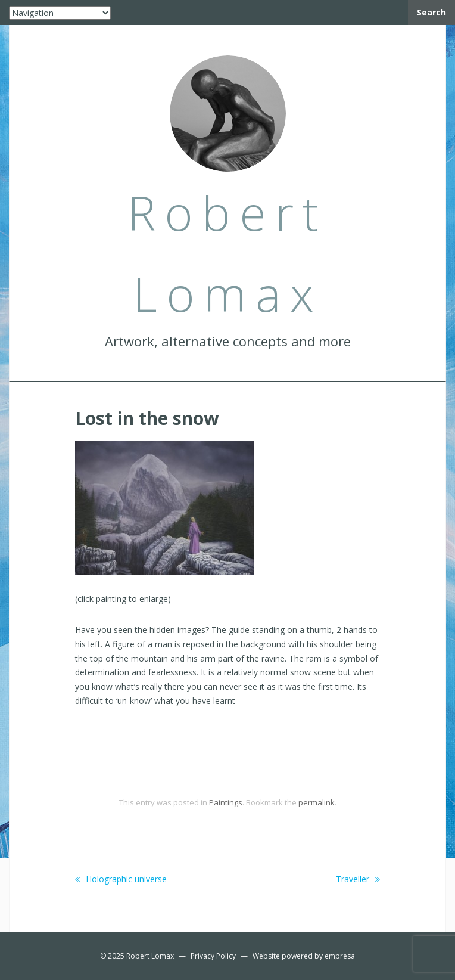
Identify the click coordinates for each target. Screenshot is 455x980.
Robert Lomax (150, 956)
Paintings (226, 802)
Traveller (358, 879)
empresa (340, 956)
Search (431, 12)
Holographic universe (121, 879)
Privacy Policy (213, 956)
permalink (317, 802)
